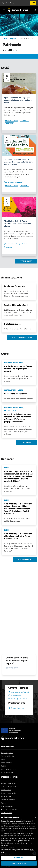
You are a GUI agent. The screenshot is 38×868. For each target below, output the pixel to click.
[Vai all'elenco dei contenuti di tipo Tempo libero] (9, 124)
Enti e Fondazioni (7, 768)
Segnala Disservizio (16, 713)
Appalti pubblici (6, 801)
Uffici (3, 764)
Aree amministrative (8, 761)
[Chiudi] (35, 817)
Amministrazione (8, 751)
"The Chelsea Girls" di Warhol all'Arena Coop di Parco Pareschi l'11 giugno (19, 224)
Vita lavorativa (6, 795)
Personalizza (19, 858)
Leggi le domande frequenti (19, 697)
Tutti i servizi (27, 443)
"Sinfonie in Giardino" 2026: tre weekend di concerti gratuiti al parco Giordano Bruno (19, 162)
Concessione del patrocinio (16, 394)
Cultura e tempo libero (9, 791)
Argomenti (14, 38)
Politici (3, 771)
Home (6, 38)
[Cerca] (35, 10)
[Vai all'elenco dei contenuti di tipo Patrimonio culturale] (11, 120)
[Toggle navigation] (4, 10)
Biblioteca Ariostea (12, 324)
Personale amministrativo (10, 774)
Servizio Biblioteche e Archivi (17, 305)
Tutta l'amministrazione (22, 337)
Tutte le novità (26, 261)
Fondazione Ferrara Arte (15, 286)
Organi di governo (7, 758)
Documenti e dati (7, 777)
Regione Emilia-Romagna (8, 3)
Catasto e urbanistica (8, 805)
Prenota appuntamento (17, 703)
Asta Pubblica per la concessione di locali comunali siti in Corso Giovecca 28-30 (18, 536)
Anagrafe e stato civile (9, 788)
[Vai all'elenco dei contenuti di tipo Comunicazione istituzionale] (14, 182)
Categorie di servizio (10, 782)
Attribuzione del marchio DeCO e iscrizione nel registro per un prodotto (18, 369)
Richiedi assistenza (16, 700)
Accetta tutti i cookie (19, 863)
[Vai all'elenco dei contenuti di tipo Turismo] (24, 120)
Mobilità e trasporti (8, 811)
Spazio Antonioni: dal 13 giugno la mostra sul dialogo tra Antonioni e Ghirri (18, 100)
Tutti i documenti (25, 559)
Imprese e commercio (8, 798)
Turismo (4, 808)
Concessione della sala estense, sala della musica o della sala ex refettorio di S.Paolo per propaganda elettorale (18, 418)
